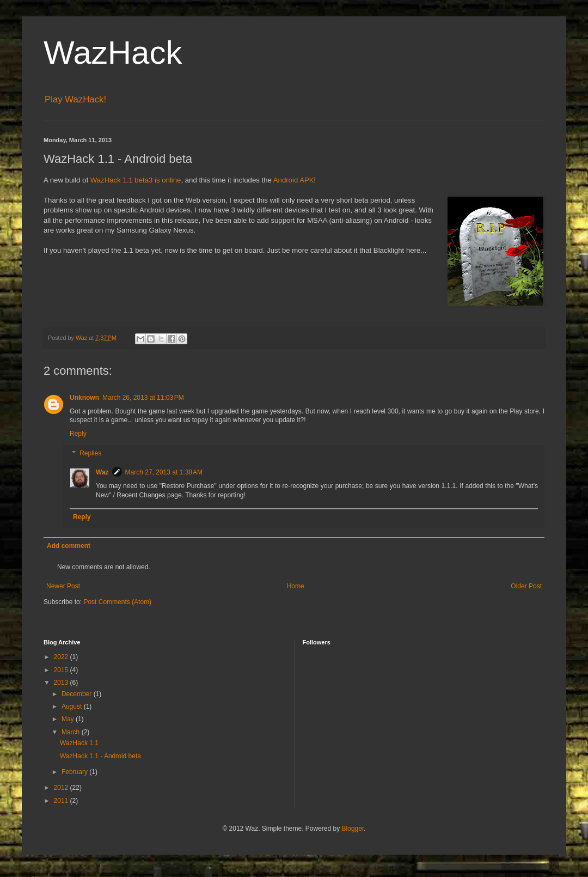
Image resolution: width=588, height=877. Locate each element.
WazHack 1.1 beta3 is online (136, 180)
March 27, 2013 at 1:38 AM (164, 472)
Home (296, 586)
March (72, 732)
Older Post (526, 586)
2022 (62, 657)
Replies (90, 453)
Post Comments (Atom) (117, 602)
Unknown (84, 398)
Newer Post (63, 586)
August (73, 707)
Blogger (353, 829)
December (78, 694)
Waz (102, 472)
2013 (62, 683)
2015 (62, 670)
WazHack (113, 53)
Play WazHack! (75, 99)
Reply (78, 434)
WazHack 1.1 (79, 743)
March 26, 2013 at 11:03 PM (143, 398)
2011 (62, 801)
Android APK (294, 180)
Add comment (69, 546)
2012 (62, 788)
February (75, 772)
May (69, 719)
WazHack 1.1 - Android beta (100, 756)
